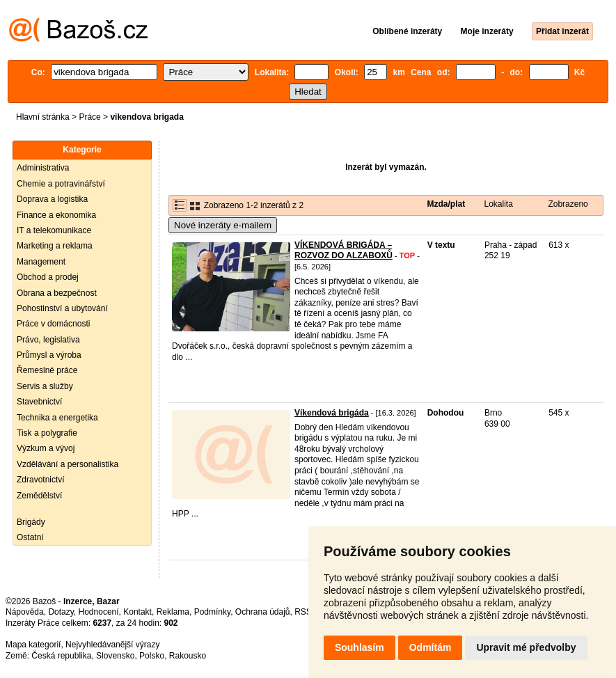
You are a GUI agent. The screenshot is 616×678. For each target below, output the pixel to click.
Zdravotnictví (41, 480)
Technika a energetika (57, 418)
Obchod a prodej (48, 277)
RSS (303, 612)
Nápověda (25, 612)
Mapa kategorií (33, 645)
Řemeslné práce (47, 370)
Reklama (173, 612)
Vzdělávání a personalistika (68, 464)
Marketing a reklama (55, 246)
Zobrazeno (568, 204)
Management (41, 262)
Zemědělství (39, 496)
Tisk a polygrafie (47, 433)
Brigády (31, 522)
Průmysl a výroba (49, 355)
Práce (89, 117)
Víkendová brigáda (332, 413)
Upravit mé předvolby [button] (526, 647)
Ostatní (30, 537)
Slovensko (115, 656)
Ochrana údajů (263, 612)
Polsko (152, 656)
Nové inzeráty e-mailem (223, 225)
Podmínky (212, 612)
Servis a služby (45, 386)
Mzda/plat (447, 204)
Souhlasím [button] (360, 647)
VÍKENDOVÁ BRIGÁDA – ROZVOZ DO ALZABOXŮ (343, 251)
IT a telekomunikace (54, 230)
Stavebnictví (39, 402)
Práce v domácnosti (53, 324)
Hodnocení (99, 612)
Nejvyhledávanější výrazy (112, 645)
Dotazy (61, 612)
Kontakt (137, 612)
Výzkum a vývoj (46, 448)
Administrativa (43, 168)
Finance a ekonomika (56, 215)
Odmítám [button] (431, 647)
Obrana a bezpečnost (57, 293)
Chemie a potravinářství (61, 184)
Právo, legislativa (48, 340)
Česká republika (61, 656)
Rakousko (188, 656)
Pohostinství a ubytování (62, 308)
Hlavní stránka (43, 117)
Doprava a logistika (52, 199)
